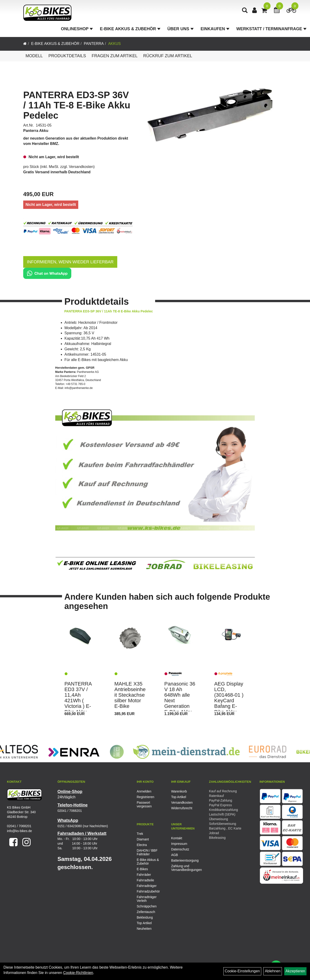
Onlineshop (77, 29)
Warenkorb (179, 791)
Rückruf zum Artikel (168, 56)
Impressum (179, 844)
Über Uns (181, 29)
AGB (175, 855)
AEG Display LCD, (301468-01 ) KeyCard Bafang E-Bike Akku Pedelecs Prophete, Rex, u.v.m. (229, 706)
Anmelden (144, 791)
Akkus (114, 44)
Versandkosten (81, 167)
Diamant (143, 839)
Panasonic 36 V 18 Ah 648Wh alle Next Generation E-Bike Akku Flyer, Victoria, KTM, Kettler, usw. (180, 709)
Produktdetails (67, 56)
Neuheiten (144, 929)
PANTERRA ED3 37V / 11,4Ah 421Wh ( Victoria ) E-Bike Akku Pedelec (78, 701)
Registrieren (145, 797)
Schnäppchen (147, 906)
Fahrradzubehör (148, 891)
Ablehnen (273, 971)
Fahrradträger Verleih (147, 899)
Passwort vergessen (144, 804)
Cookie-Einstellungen (242, 971)
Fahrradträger (147, 886)
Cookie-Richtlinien (78, 973)
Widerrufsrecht (182, 808)
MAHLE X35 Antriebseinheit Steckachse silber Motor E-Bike (130, 695)
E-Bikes (142, 869)
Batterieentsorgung (183, 860)
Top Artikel (179, 797)
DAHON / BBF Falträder (147, 852)
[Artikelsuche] (245, 11)
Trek (140, 834)
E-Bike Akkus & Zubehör (130, 29)
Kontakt (177, 838)
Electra (142, 845)
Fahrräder (144, 875)
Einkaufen (215, 29)
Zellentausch (146, 912)
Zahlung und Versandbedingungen (183, 868)
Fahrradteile (145, 880)
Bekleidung (145, 917)
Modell (34, 56)
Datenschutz (180, 849)
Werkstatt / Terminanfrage (271, 29)
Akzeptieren (295, 971)
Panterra (94, 44)
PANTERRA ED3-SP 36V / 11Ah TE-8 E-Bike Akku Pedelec (77, 105)
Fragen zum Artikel (115, 56)
